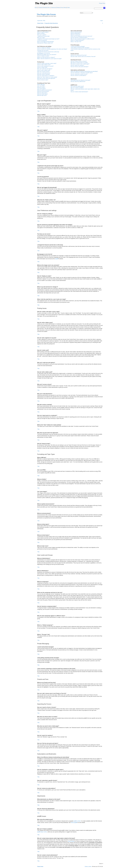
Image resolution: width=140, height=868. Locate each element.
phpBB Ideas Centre (42, 832)
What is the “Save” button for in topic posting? (47, 77)
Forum (62, 8)
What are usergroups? (75, 35)
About (69, 8)
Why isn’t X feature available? (77, 88)
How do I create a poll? (42, 67)
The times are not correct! (43, 50)
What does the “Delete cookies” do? (45, 43)
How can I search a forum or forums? (79, 61)
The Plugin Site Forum (46, 14)
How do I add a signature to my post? (45, 66)
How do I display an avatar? (43, 56)
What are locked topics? (42, 94)
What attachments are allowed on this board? (80, 80)
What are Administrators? (76, 32)
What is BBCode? (41, 84)
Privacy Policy (102, 3)
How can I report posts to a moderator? (46, 76)
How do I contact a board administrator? (79, 92)
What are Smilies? (41, 87)
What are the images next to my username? (47, 55)
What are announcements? (43, 91)
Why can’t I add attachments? (44, 73)
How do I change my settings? (44, 48)
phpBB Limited (77, 821)
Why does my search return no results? (79, 63)
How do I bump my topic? (43, 80)
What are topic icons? (42, 95)
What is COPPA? (41, 33)
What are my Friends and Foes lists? (79, 55)
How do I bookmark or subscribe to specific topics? (82, 73)
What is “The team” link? (76, 42)
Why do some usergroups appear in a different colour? (82, 39)
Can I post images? (41, 89)
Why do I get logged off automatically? (46, 42)
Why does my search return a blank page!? (80, 64)
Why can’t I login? (41, 38)
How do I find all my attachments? (78, 82)
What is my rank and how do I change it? (46, 57)
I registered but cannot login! (43, 36)
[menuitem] (44, 21)
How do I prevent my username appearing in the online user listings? (52, 49)
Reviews (58, 8)
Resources (54, 8)
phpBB (57, 259)
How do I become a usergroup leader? (79, 38)
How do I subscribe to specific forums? (79, 74)
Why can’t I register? (42, 35)
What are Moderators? (75, 33)
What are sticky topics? (42, 93)
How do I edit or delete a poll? (44, 70)
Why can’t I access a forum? (43, 72)
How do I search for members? (77, 65)
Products (40, 8)
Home (36, 8)
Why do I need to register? (43, 32)
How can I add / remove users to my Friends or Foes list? (83, 57)
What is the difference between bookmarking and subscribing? (84, 71)
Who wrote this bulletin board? (77, 86)
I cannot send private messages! (78, 46)
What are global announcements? (45, 90)
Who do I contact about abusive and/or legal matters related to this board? (85, 90)
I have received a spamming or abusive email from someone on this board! (85, 50)
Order (49, 8)
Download (45, 8)
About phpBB (74, 823)
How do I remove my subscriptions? (78, 75)
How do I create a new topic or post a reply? (47, 63)
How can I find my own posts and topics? (80, 67)
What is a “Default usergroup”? (77, 40)
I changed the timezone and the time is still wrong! (48, 52)
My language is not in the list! (44, 53)
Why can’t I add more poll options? (45, 69)
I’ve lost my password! (42, 40)
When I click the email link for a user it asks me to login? (49, 59)
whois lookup (71, 841)
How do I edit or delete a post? (44, 65)
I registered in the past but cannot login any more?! (48, 39)
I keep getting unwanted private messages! (80, 48)
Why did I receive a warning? (44, 74)
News (65, 8)
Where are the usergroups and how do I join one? (81, 36)
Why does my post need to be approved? (46, 78)
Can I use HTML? (41, 86)
